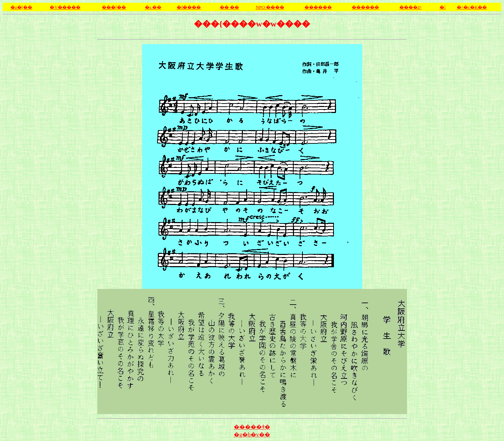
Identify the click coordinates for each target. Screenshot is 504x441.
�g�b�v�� (252, 435)
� (443, 7)
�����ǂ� (252, 427)
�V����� (65, 7)
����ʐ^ (411, 7)
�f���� (189, 7)
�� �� (229, 7)
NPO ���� (270, 7)
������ (365, 7)
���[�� (114, 7)
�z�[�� (21, 7)
